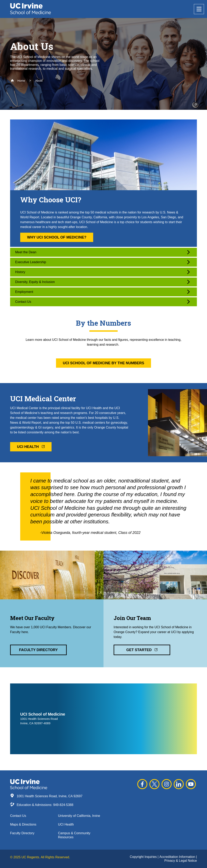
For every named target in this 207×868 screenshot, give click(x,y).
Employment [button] (102, 292)
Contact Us (18, 816)
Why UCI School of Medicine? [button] (57, 237)
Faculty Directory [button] (38, 650)
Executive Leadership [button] (102, 262)
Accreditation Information (178, 857)
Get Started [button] (142, 650)
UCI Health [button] (31, 447)
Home (18, 81)
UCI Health (66, 824)
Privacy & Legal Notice (181, 861)
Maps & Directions (23, 824)
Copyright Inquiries (144, 857)
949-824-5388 (63, 805)
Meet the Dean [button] (102, 252)
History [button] (102, 272)
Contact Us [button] (102, 302)
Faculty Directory (22, 833)
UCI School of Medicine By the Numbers (103, 363)
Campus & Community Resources (74, 835)
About (39, 81)
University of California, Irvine (79, 816)
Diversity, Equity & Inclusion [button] (102, 282)
